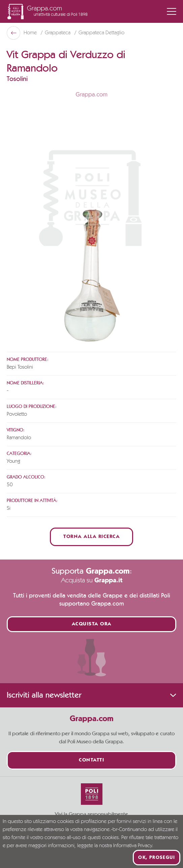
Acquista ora (92, 624)
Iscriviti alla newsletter (92, 695)
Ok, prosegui (157, 858)
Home (31, 33)
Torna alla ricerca (92, 537)
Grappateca (58, 33)
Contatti (92, 760)
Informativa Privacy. (133, 846)
